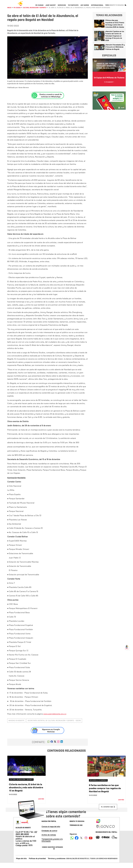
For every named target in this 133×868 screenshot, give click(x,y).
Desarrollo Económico (98, 785)
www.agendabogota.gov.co (55, 719)
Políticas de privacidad (37, 864)
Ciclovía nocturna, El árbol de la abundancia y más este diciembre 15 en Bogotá (26, 792)
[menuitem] (39, 7)
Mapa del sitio (21, 864)
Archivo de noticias (49, 840)
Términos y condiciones (57, 864)
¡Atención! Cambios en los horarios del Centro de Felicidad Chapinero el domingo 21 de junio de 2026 (115, 41)
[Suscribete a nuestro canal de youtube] (91, 843)
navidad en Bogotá (16, 726)
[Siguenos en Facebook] (72, 843)
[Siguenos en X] (81, 843)
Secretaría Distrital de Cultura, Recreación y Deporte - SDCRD (54, 726)
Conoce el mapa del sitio (51, 832)
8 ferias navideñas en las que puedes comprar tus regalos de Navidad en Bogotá (105, 793)
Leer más (41, 804)
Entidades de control (49, 836)
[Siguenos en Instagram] (86, 843)
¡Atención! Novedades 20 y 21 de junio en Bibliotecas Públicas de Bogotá (115, 52)
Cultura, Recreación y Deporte (34, 13)
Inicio (9, 13)
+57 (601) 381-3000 (26, 838)
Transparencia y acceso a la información (52, 845)
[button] (48, 747)
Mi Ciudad (17, 13)
